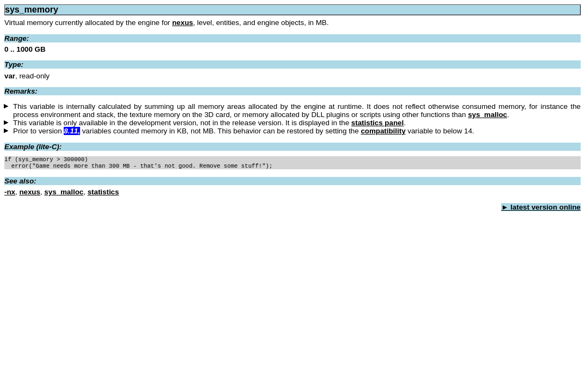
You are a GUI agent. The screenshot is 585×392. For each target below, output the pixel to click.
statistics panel (377, 123)
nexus (183, 23)
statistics (103, 194)
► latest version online (541, 209)
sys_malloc (487, 115)
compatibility (383, 131)
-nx (10, 194)
